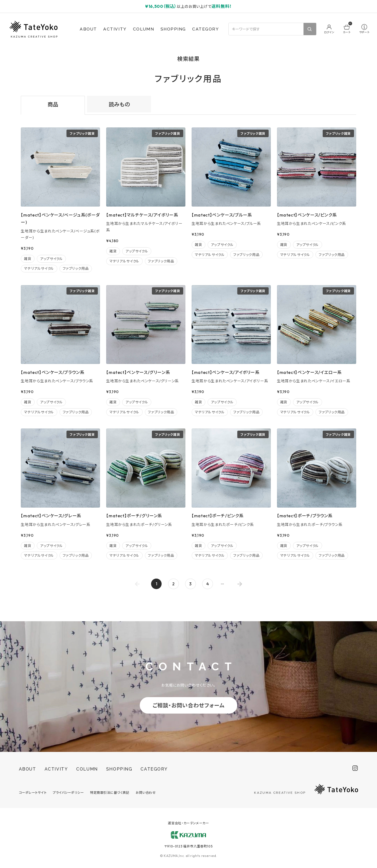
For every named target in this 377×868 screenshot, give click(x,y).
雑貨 (28, 259)
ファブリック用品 (76, 268)
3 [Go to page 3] (190, 584)
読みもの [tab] (119, 104)
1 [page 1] (156, 584)
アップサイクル (51, 259)
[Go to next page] (240, 584)
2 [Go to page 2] (173, 584)
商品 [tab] (53, 104)
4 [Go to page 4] (208, 584)
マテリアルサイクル (39, 268)
